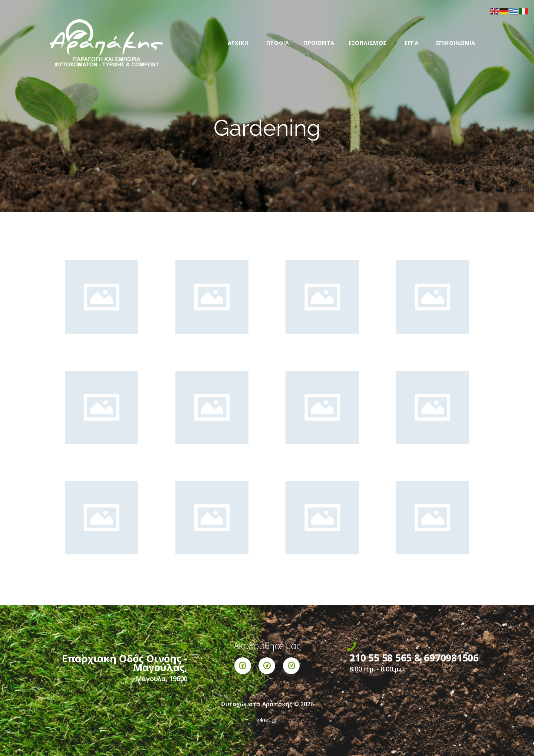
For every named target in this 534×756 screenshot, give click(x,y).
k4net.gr (267, 720)
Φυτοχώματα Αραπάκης (256, 704)
